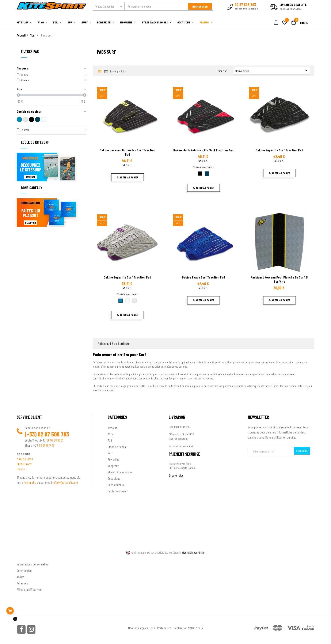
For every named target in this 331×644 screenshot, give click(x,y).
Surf (110, 453)
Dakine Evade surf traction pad (203, 277)
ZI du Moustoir (25, 459)
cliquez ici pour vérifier (193, 553)
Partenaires (164, 628)
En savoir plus (176, 475)
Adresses (22, 583)
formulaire (30, 482)
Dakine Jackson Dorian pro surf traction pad (128, 152)
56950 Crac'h (24, 464)
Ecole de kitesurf (118, 491)
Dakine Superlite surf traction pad (279, 150)
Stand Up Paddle (117, 447)
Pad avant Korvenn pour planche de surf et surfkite (279, 279)
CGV (153, 628)
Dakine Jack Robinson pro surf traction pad (203, 150)
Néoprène (113, 466)
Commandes (24, 570)
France (21, 469)
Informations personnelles (33, 564)
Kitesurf (112, 428)
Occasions (114, 478)
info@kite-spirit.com (65, 482)
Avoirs (20, 577)
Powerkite (114, 459)
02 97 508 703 (53, 434)
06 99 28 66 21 (55, 440)
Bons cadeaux (116, 485)
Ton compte (24, 557)
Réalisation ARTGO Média (188, 628)
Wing (111, 434)
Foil (110, 440)
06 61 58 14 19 (47, 445)
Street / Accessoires (120, 472)
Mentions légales (138, 628)
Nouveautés (272, 71)
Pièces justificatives (29, 589)
